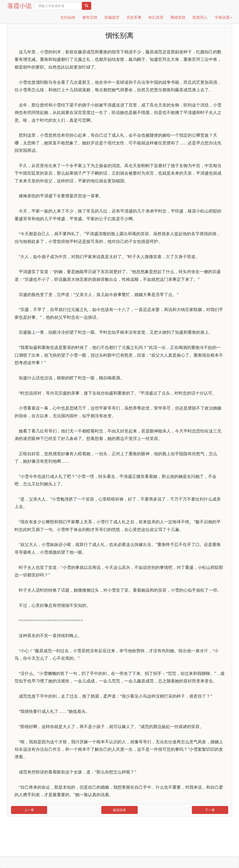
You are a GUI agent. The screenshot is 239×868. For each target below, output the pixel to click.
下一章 (210, 810)
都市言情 (90, 17)
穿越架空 (112, 17)
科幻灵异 (156, 17)
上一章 (29, 810)
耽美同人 (200, 17)
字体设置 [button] (223, 17)
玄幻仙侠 (68, 17)
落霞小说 (19, 6)
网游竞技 (178, 17)
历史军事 (134, 17)
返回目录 (119, 810)
